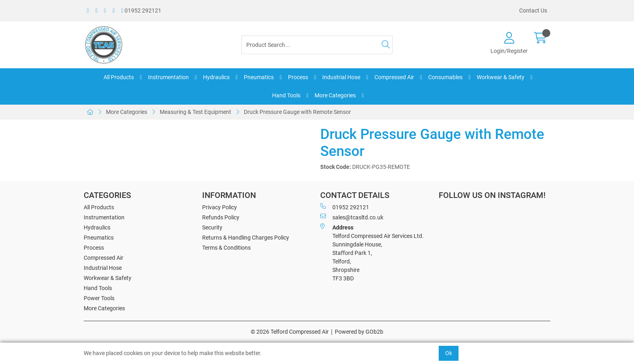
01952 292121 (141, 11)
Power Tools (99, 298)
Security (212, 227)
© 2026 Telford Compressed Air (290, 332)
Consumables (445, 77)
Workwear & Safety (501, 77)
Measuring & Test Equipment (195, 112)
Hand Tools (286, 95)
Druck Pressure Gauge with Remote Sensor (297, 112)
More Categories (335, 95)
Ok (449, 353)
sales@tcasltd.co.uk (352, 217)
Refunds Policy (221, 217)
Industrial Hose (341, 77)
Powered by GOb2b (359, 332)
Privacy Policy (220, 207)
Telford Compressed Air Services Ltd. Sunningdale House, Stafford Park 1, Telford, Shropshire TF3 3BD (372, 252)
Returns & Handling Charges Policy (246, 238)
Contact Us (533, 11)
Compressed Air (394, 77)
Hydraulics (216, 77)
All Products (119, 77)
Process (298, 77)
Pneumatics (259, 77)
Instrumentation (168, 77)
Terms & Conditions (226, 248)
